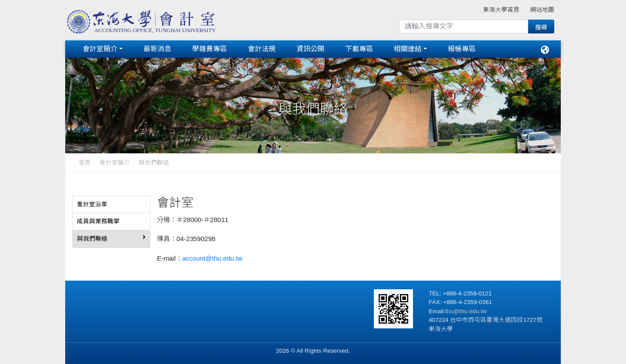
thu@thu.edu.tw (466, 311)
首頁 (85, 163)
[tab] (111, 205)
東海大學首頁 (501, 10)
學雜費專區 (210, 49)
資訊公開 (310, 49)
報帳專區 (462, 49)
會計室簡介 (100, 49)
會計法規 (262, 49)
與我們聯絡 (154, 163)
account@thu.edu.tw (212, 258)
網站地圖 (542, 10)
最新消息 (157, 49)
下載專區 (359, 49)
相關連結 (408, 49)
